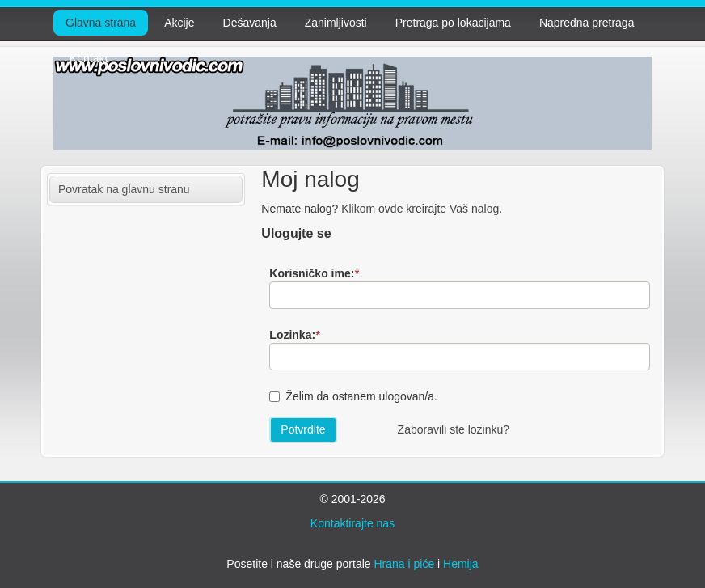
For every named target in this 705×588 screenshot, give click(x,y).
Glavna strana (101, 23)
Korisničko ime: (314, 273)
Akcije (179, 23)
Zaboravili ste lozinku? (454, 429)
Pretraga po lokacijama (453, 23)
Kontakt (89, 58)
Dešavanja (250, 23)
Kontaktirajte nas (352, 523)
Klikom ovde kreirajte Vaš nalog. (422, 209)
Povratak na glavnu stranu (124, 189)
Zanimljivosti (336, 23)
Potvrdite (303, 429)
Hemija (461, 564)
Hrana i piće (404, 564)
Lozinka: (294, 335)
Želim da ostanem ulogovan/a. (361, 396)
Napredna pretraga (587, 23)
